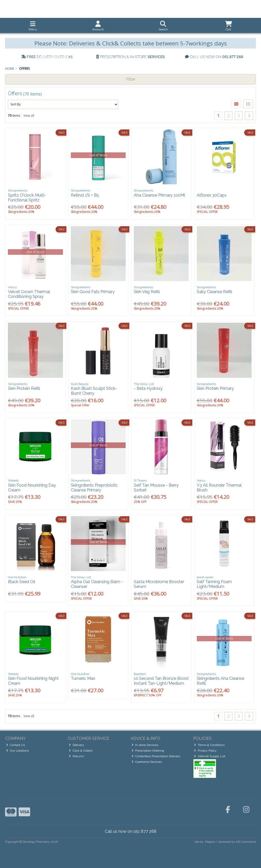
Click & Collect (81, 751)
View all (29, 116)
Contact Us (16, 745)
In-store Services (145, 745)
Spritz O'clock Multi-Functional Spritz (27, 198)
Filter (131, 79)
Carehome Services (147, 762)
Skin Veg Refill (147, 292)
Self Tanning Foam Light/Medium (214, 584)
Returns (76, 756)
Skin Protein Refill (24, 388)
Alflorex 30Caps (212, 195)
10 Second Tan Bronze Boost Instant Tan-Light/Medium (161, 681)
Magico (210, 842)
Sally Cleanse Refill (214, 292)
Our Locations (17, 751)
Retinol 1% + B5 (85, 195)
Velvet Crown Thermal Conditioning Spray (29, 294)
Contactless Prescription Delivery (156, 756)
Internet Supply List (210, 756)
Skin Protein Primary (215, 388)
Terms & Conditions (209, 745)
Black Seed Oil (22, 582)
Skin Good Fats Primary (93, 292)
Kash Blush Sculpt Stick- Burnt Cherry (94, 391)
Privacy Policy (205, 751)
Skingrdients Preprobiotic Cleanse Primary (94, 488)
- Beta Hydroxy (148, 388)
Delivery (76, 745)
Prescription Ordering (148, 751)
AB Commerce (246, 842)
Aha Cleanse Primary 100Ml (159, 195)
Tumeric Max (83, 678)
